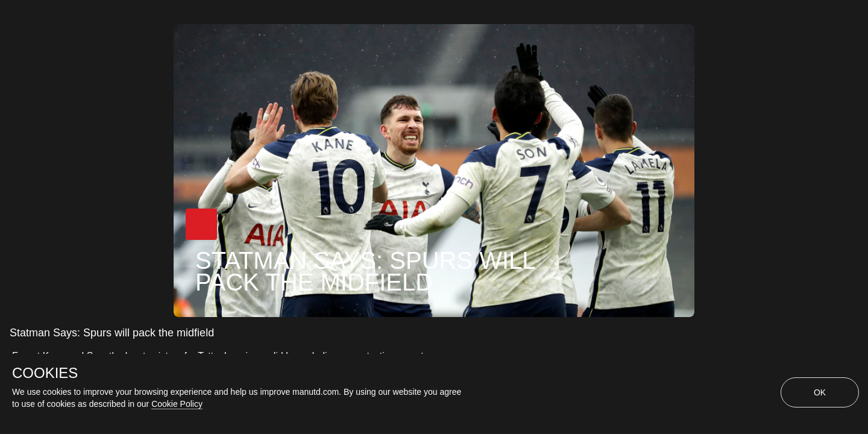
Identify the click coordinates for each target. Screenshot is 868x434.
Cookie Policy (177, 404)
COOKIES (45, 373)
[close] (861, 7)
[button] (201, 224)
